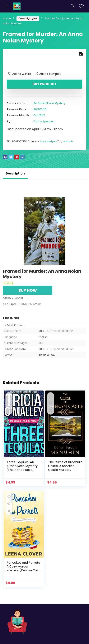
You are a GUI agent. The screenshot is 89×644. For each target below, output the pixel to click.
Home (7, 18)
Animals (68, 141)
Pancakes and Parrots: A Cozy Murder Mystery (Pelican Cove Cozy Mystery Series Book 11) (23, 570)
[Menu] (7, 6)
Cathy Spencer (44, 121)
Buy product (44, 84)
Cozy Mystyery (28, 18)
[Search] (73, 6)
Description (15, 173)
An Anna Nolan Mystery (49, 103)
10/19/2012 (40, 109)
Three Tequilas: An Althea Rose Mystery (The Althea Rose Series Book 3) (22, 468)
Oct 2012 (39, 115)
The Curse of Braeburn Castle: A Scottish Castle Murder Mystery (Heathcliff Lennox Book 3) (65, 470)
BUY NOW (28, 290)
